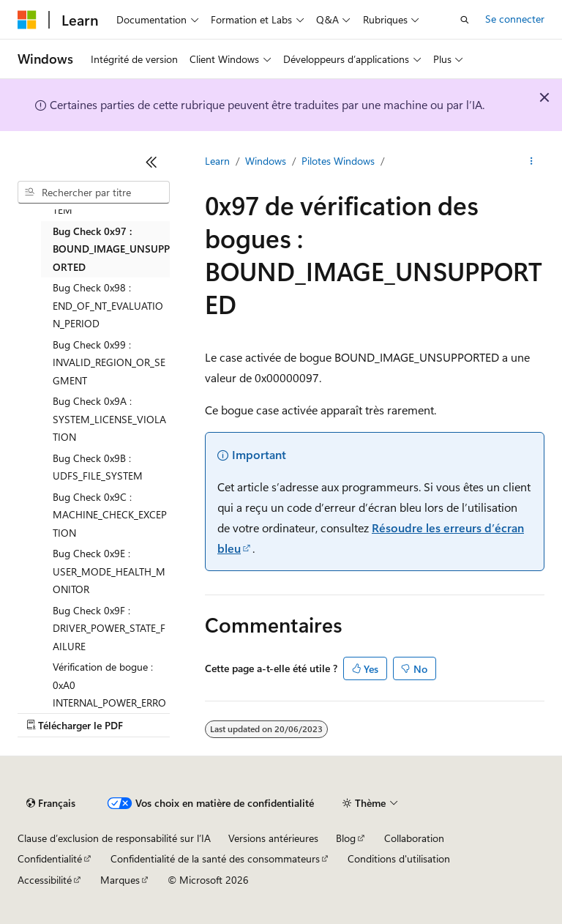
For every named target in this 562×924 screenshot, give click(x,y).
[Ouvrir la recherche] (465, 20)
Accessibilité (45, 880)
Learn (217, 161)
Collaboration (414, 838)
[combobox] (94, 193)
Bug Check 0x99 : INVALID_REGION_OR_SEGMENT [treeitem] (109, 362)
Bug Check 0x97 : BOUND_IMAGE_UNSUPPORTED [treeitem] (111, 249)
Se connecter (515, 19)
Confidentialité (50, 858)
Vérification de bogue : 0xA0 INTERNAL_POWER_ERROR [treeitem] (109, 694)
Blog (346, 838)
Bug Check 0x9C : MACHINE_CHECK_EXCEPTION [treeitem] (110, 515)
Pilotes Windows (338, 161)
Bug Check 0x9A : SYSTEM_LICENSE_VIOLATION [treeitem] (109, 419)
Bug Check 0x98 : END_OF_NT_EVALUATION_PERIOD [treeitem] (108, 305)
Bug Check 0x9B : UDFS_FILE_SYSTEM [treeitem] (98, 467)
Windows (266, 161)
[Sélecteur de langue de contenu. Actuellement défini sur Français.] (51, 803)
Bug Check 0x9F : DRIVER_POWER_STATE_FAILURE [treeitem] (109, 628)
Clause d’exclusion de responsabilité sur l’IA (114, 838)
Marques (120, 880)
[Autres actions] (532, 162)
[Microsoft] (27, 20)
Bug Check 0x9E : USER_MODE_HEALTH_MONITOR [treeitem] (109, 571)
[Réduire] (151, 162)
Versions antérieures (273, 838)
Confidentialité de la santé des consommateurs (215, 858)
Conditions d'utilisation (399, 858)
